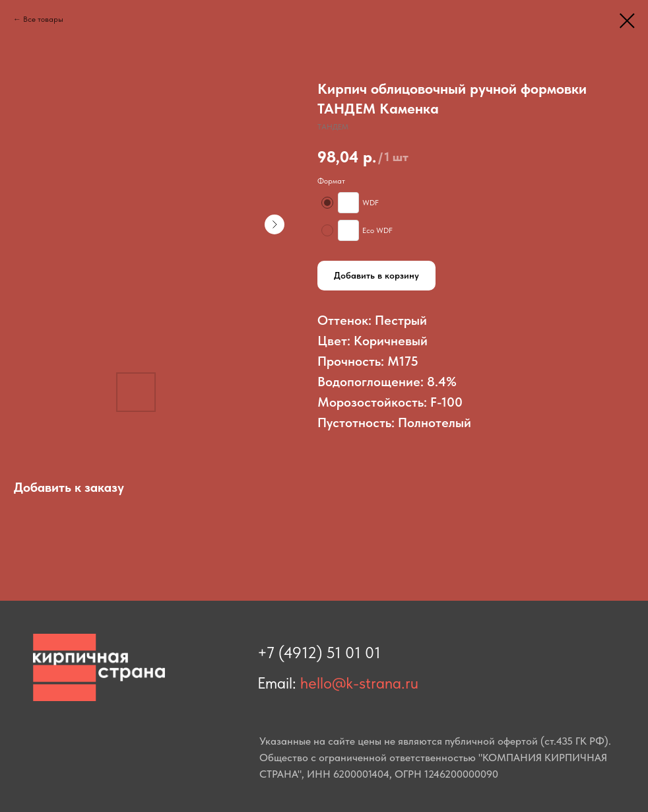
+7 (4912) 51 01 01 (319, 653)
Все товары (43, 19)
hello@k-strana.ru (359, 683)
